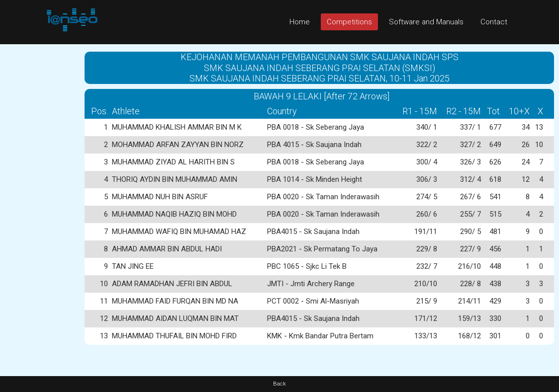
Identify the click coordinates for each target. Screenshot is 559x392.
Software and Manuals (426, 22)
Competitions (349, 22)
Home (300, 22)
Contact (494, 22)
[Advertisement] (40, 193)
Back (279, 384)
